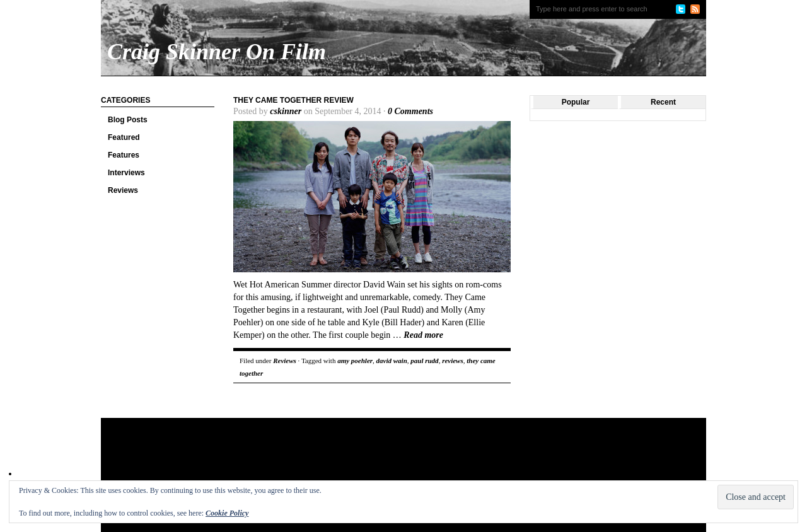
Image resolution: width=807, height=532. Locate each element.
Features (124, 155)
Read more (423, 335)
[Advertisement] (343, 459)
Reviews (123, 190)
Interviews (126, 173)
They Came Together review (293, 100)
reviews (453, 361)
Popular (576, 102)
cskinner (286, 111)
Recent (663, 102)
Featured (124, 137)
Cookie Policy (227, 513)
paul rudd (424, 361)
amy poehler (355, 361)
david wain (392, 361)
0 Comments (410, 111)
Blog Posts (128, 120)
